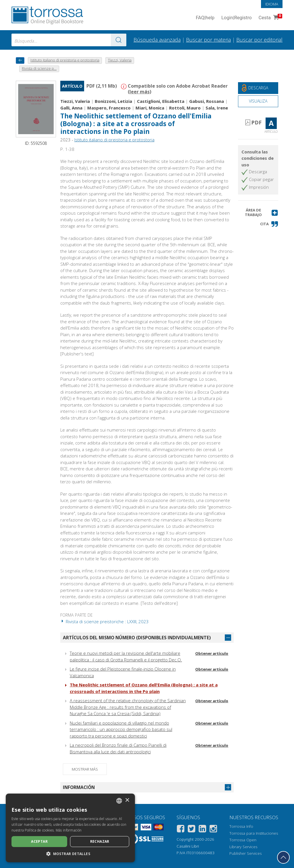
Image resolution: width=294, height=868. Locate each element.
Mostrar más (85, 769)
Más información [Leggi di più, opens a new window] (69, 830)
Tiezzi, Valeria (75, 101)
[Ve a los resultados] (119, 40)
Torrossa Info (241, 826)
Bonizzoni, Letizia (113, 101)
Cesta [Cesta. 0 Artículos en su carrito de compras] (270, 18)
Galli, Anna (71, 108)
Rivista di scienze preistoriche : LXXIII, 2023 (105, 621)
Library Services (243, 847)
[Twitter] (192, 830)
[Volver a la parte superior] (283, 857)
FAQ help (205, 18)
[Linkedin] (202, 830)
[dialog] (70, 828)
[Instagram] (213, 830)
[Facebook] (181, 830)
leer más (140, 92)
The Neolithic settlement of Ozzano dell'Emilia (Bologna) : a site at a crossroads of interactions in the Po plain (136, 124)
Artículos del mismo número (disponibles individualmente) (137, 638)
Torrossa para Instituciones (254, 833)
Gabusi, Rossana (207, 101)
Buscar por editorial (259, 40)
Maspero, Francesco (109, 108)
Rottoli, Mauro (185, 108)
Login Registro (237, 18)
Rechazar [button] (100, 841)
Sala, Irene (217, 108)
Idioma (272, 4)
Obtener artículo (212, 653)
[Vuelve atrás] (20, 60)
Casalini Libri (188, 846)
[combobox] (69, 40)
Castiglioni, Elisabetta (161, 101)
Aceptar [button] (39, 841)
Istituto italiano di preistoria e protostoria (114, 140)
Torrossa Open (243, 840)
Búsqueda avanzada (157, 40)
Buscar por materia (208, 40)
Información (79, 787)
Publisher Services (245, 853)
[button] (258, 212)
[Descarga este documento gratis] (258, 88)
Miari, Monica (150, 108)
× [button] (127, 800)
